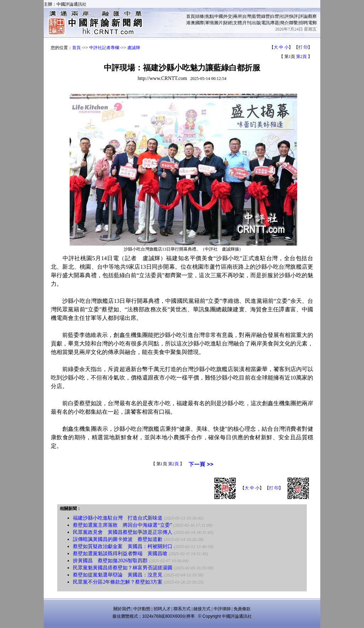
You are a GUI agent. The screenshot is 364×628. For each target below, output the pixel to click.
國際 (200, 23)
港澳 (191, 23)
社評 (284, 16)
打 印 (303, 47)
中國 (219, 16)
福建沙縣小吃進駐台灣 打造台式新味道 (118, 518)
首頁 (191, 16)
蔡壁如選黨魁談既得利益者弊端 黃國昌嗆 (120, 554)
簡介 (284, 23)
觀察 (312, 16)
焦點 (209, 16)
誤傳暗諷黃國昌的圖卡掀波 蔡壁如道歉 (118, 539)
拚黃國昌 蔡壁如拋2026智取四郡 (110, 561)
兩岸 (237, 16)
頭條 (200, 16)
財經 (228, 23)
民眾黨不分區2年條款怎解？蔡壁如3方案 (118, 582)
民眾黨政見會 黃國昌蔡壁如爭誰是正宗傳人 (123, 532)
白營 (275, 16)
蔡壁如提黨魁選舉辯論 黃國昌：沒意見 (118, 575)
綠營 (266, 16)
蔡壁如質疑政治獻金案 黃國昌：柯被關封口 (123, 546)
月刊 (247, 23)
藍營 (256, 16)
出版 (256, 23)
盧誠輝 (134, 48)
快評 (294, 16)
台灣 (247, 16)
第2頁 (301, 57)
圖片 (219, 23)
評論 (303, 16)
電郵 (312, 23)
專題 (275, 23)
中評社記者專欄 (104, 48)
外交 (228, 16)
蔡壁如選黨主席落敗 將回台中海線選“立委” (122, 525)
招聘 (303, 23)
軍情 (209, 23)
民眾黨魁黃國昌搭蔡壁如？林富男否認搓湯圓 (123, 568)
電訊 (266, 23)
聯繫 (294, 23)
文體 (237, 23)
